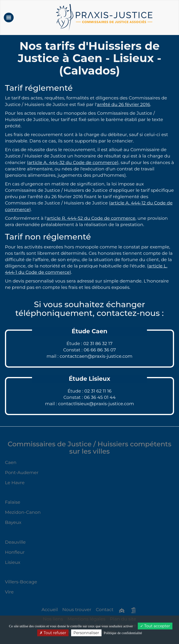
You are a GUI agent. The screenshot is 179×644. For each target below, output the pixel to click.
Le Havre (15, 483)
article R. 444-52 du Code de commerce (91, 218)
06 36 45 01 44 (100, 397)
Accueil (50, 610)
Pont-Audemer (22, 473)
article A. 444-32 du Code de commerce (73, 163)
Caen (11, 462)
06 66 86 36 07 (100, 350)
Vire (9, 592)
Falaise (13, 502)
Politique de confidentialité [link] (123, 633)
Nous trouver (77, 610)
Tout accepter (155, 626)
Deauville (15, 542)
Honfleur (15, 552)
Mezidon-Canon (23, 512)
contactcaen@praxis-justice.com (96, 356)
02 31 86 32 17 (98, 344)
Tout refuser (53, 633)
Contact (105, 610)
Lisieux (13, 562)
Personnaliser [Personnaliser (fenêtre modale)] (86, 633)
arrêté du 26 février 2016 (124, 104)
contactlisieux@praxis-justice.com (96, 404)
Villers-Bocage (21, 582)
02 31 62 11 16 (98, 391)
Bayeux (13, 522)
